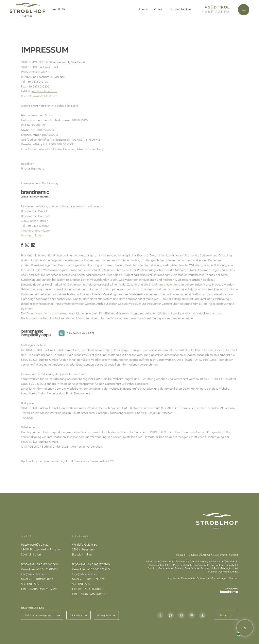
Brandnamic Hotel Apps (164, 284)
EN (64, 9)
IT (59, 9)
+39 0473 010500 (47, 564)
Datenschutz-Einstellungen (212, 578)
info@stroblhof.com (44, 91)
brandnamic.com (32, 235)
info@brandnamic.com (36, 230)
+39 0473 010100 (47, 569)
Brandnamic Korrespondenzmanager (51, 313)
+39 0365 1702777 (99, 569)
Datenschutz (188, 578)
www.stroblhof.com (45, 96)
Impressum (174, 578)
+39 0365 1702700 (98, 564)
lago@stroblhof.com (85, 574)
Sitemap (233, 578)
